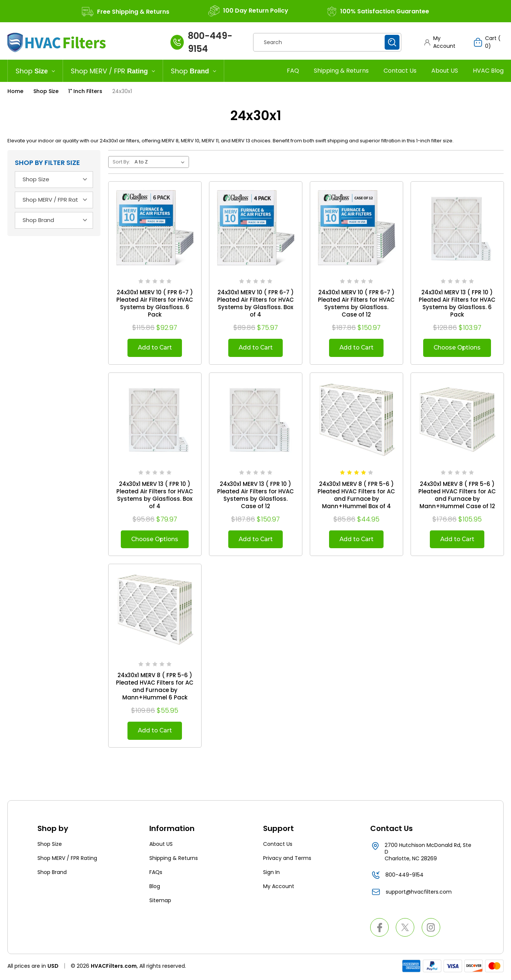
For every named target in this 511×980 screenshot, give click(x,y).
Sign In (271, 874)
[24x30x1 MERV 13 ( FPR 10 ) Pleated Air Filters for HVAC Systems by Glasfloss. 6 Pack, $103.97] (457, 228)
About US (445, 71)
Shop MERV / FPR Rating (67, 860)
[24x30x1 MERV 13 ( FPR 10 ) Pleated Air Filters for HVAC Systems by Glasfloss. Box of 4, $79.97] (155, 420)
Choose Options (457, 348)
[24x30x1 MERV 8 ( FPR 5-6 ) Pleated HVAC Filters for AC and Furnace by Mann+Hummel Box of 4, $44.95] (356, 420)
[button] (442, 42)
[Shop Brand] (194, 71)
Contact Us (400, 71)
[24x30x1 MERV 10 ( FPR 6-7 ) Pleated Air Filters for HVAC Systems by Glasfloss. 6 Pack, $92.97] (155, 228)
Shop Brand (52, 874)
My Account (279, 888)
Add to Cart (155, 348)
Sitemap (160, 902)
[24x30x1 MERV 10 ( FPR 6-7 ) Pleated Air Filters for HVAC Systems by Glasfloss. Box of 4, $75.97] (256, 228)
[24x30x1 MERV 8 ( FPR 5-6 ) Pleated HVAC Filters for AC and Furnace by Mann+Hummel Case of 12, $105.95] (457, 420)
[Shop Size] (35, 71)
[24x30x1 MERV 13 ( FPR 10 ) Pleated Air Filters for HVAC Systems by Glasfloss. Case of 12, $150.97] (256, 420)
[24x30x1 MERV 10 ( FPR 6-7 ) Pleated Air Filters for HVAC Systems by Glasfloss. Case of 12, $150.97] (356, 228)
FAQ (293, 71)
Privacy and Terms (287, 860)
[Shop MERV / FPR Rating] (113, 71)
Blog (155, 888)
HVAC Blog (488, 71)
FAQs (156, 874)
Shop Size (50, 845)
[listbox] (161, 162)
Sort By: (121, 162)
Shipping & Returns (341, 71)
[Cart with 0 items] (489, 42)
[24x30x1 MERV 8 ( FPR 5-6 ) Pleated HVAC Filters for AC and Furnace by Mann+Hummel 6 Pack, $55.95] (155, 612)
